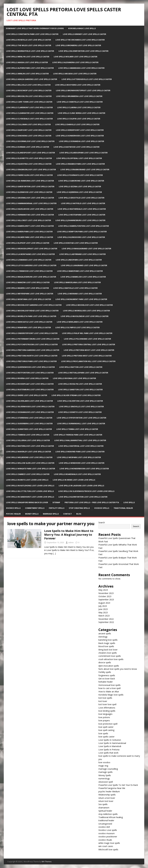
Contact (67, 514)
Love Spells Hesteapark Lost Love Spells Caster (82, 215)
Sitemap (56, 502)
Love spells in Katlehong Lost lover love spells (30, 486)
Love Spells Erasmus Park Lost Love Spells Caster (80, 164)
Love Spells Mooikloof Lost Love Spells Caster (89, 305)
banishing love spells (108, 640)
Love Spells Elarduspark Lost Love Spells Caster (83, 153)
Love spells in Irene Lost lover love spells (74, 480)
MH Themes (47, 862)
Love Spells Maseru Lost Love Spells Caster (27, 288)
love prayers (104, 720)
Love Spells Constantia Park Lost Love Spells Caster (32, 34)
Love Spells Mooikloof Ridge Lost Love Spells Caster (32, 311)
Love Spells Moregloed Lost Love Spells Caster (86, 311)
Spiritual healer (105, 811)
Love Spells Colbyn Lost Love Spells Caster (79, 119)
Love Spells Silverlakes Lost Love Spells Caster (29, 401)
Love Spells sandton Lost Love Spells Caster (80, 390)
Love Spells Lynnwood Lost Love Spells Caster (29, 271)
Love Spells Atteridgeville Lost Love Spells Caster (87, 79)
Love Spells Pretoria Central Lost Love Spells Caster (89, 345)
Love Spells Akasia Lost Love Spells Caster (27, 62)
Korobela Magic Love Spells (82, 28)
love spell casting (106, 730)
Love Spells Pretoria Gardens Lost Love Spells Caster (33, 350)
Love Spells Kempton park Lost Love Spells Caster (82, 232)
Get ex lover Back (107, 679)
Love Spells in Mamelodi (110, 746)
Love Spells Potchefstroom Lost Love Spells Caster (32, 345)
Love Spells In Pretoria (109, 750)
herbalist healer (106, 682)
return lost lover (106, 801)
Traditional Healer (123, 508)
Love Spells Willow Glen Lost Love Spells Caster (30, 463)
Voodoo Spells (102, 508)
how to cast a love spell (109, 688)
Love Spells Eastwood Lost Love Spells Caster (77, 147)
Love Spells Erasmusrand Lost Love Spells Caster (85, 170)
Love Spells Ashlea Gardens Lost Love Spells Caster (32, 79)
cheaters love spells (108, 653)
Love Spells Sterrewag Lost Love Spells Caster (29, 418)
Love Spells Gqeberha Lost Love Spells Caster (79, 192)
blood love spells (106, 646)
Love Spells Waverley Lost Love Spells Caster (29, 452)
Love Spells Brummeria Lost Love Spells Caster (79, 96)
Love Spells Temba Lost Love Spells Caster (77, 429)
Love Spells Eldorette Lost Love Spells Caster (29, 158)
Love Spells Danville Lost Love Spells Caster (77, 124)
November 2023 (106, 593)
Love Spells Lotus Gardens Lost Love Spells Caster (31, 265)
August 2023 (104, 603)
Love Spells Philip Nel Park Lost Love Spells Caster (87, 333)
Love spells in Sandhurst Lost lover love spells (30, 497)
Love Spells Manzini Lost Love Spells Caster (28, 282)
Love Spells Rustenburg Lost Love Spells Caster (30, 390)
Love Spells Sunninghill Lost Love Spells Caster (81, 424)
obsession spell (106, 782)
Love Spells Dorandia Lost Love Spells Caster (82, 141)
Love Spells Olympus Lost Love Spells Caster (77, 328)
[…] (54, 553)
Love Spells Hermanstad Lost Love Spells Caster (30, 215)
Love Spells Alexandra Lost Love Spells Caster (75, 62)
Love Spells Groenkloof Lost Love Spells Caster (30, 198)
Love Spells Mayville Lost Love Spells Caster (75, 288)
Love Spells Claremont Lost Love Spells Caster (29, 107)
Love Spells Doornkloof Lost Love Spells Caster (30, 141)
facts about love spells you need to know (118, 669)
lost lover (103, 701)
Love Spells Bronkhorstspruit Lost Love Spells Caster (83, 91)
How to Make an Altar (109, 692)
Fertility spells (105, 672)
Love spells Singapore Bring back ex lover (27, 502)
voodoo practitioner (108, 837)
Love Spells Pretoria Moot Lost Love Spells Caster (89, 350)
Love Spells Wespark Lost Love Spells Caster (79, 457)
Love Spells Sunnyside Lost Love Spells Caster (29, 429)
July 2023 (103, 606)
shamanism (104, 808)
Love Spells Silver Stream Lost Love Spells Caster (76, 395)
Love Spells (129, 502)
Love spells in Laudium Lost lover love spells (81, 486)
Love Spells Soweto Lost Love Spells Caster (80, 412)
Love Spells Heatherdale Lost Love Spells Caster (82, 209)
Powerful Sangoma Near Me (112, 788)
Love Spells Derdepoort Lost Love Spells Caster (80, 130)
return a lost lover (107, 798)
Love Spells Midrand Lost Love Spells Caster (80, 294)
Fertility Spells (57, 508)
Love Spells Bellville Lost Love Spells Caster (28, 85)
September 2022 (106, 622)
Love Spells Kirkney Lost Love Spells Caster (84, 34)
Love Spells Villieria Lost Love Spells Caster (28, 440)
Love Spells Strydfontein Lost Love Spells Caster (82, 418)
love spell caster (106, 727)
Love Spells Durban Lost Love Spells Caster (28, 147)
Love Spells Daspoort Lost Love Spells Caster (29, 130)
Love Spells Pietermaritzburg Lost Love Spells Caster (33, 339)
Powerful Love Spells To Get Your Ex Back (118, 785)
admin (71, 542)
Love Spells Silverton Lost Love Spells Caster (80, 401)
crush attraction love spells (111, 659)
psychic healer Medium (109, 791)
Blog (79, 514)
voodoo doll (104, 827)
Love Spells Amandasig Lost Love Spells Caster (81, 68)
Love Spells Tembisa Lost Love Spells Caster (28, 435)
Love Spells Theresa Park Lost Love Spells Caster (78, 435)
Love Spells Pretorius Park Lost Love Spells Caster (31, 361)
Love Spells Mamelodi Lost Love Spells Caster (83, 277)
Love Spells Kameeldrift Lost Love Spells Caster (30, 226)
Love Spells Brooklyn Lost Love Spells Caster (29, 96)
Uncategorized (105, 824)
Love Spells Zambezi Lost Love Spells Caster (28, 474)
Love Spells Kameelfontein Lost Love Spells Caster (84, 226)
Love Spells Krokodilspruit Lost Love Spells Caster (32, 249)
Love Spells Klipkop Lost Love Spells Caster (28, 243)
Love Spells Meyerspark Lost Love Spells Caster (30, 294)
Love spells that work (108, 753)
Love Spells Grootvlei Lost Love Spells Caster (81, 198)
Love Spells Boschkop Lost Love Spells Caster (29, 91)
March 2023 (104, 616)
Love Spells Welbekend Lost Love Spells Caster (29, 457)
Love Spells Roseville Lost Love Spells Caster (29, 40)
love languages (105, 714)
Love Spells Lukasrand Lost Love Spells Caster (84, 265)
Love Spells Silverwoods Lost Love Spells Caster (30, 407)
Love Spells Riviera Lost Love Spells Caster (27, 378)
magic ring (103, 766)
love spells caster (106, 737)
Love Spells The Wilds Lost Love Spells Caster (29, 45)
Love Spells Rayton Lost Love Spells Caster (81, 367)
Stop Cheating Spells (79, 508)
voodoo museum (107, 833)
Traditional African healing (111, 817)
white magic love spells (109, 843)
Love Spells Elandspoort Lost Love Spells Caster (30, 153)
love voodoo (104, 762)
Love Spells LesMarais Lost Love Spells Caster (29, 260)
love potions (104, 717)
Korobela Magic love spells (111, 695)
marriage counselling (108, 769)
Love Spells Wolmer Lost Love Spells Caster (76, 57)
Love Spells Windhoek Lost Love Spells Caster (82, 463)
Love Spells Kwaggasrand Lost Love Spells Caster (86, 249)
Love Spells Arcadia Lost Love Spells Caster (75, 74)
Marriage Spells (51, 514)
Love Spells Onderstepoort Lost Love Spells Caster (32, 333)
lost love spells (105, 698)
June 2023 (103, 609)
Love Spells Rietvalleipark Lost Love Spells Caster (83, 373)
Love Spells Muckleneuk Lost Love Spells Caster (85, 316)
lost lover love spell (107, 704)
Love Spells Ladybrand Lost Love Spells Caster (82, 254)
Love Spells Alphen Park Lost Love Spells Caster (30, 68)
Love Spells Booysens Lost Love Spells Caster (78, 85)
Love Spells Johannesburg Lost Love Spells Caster (80, 220)
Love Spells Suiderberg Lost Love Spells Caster (29, 424)
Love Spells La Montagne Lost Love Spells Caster (30, 254)
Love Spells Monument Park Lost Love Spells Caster (81, 299)
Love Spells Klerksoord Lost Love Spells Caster (81, 237)
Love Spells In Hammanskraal (112, 743)
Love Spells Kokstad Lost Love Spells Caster (76, 243)
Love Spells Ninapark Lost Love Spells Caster (28, 328)
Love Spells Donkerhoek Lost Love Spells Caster (80, 136)
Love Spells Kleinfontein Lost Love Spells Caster (83, 497)
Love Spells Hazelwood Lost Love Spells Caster (30, 209)
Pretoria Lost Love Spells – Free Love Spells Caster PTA (92, 502)
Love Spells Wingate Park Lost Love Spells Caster (31, 469)
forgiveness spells (107, 675)
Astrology (103, 637)
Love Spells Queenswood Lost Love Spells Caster (30, 367)
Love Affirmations (107, 708)
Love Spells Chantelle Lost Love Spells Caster (80, 102)
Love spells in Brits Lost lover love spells (27, 480)
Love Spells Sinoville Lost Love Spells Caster (81, 407)
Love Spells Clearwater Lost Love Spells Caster (30, 113)
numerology (104, 779)
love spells (103, 733)
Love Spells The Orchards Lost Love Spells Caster (80, 40)
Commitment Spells (35, 508)
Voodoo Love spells (108, 830)
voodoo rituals (105, 840)
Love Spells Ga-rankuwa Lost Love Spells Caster (30, 181)
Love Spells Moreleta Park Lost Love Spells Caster (31, 316)
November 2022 (106, 619)
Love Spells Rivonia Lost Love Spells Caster (74, 378)
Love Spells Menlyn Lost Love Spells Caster (28, 57)
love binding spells (107, 711)
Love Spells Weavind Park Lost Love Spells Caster (80, 452)
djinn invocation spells (109, 666)
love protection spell (108, 724)
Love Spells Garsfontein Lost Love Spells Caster (30, 187)
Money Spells (32, 514)
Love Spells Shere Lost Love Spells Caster (27, 395)
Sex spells (103, 804)
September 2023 (106, 600)
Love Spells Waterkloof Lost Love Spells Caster (30, 446)
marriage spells (106, 772)
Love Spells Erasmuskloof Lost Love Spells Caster (31, 170)
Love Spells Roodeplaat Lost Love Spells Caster (30, 384)
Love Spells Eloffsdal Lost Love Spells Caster (79, 158)
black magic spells (107, 643)
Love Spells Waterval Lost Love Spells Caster (81, 446)
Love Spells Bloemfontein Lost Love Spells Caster (83, 51)
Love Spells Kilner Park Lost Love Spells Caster (30, 237)
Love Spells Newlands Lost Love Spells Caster (80, 322)
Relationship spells (107, 795)
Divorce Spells (13, 508)
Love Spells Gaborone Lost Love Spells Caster (81, 181)
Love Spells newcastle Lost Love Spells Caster (29, 322)
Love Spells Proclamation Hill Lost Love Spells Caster (88, 361)
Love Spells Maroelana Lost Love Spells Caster (77, 282)
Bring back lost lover (108, 650)
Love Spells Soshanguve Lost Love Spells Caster (30, 412)
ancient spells (105, 634)
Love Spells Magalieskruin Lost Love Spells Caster (31, 277)
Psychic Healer (13, 514)
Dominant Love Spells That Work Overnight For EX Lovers (35, 28)
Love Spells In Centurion (110, 740)
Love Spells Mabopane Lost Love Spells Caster (80, 271)
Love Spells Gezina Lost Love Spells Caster (80, 187)
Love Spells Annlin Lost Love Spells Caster (27, 74)
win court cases (106, 846)
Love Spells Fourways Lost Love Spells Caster (80, 175)
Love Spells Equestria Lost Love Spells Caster (29, 164)
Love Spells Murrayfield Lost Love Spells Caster (30, 51)
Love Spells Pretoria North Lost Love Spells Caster (32, 356)
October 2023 (105, 596)
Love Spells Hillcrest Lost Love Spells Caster (29, 220)
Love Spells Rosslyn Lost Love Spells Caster (80, 384)
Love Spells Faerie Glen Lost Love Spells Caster (29, 175)
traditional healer (106, 820)
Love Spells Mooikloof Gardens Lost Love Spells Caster (34, 305)
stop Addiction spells (108, 814)
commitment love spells (110, 656)
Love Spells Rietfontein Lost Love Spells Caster (30, 373)
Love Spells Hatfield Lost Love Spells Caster (83, 203)
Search (102, 522)
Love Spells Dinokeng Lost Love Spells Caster (29, 136)
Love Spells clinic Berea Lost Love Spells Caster (82, 113)
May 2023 (103, 612)
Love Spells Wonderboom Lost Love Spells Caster (84, 469)
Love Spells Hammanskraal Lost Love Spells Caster (31, 203)
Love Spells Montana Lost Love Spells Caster (29, 299)
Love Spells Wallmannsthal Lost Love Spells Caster (80, 440)
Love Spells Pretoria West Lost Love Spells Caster (87, 356)
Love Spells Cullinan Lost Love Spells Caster (28, 124)
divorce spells (105, 662)
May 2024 (103, 590)
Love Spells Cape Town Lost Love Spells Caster (29, 102)
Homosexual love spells (109, 685)
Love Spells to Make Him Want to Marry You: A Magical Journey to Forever (69, 535)
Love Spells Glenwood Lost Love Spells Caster (29, 192)
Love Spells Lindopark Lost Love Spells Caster (79, 260)
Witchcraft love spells (108, 849)
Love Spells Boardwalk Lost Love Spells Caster (77, 474)
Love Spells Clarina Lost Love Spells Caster (79, 107)
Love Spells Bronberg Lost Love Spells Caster (78, 45)
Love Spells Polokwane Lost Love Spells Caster (87, 339)
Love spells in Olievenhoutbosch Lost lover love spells (86, 491)
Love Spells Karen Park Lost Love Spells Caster (29, 232)
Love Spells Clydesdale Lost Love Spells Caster (29, 119)
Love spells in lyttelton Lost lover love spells (30, 491)
